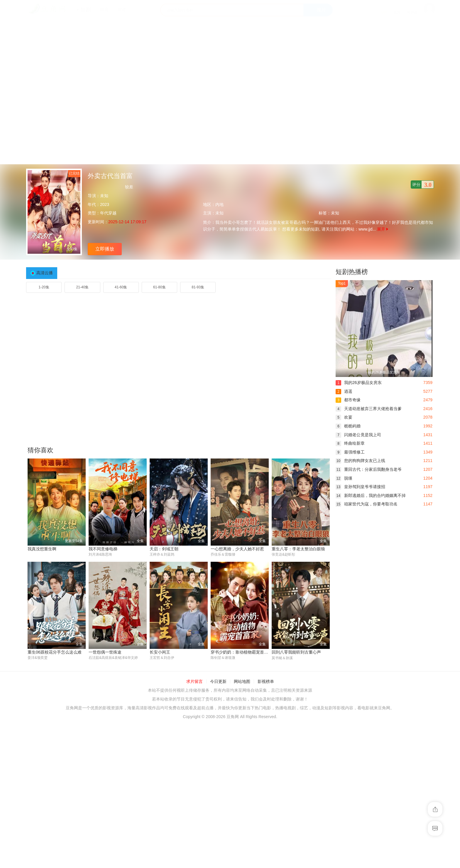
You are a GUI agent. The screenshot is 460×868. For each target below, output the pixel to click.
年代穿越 (108, 213)
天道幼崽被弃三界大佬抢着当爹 (369, 409)
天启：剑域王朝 (164, 549)
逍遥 (344, 391)
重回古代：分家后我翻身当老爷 (369, 469)
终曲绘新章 (350, 443)
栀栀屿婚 (348, 426)
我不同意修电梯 (103, 549)
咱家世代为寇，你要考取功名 (367, 504)
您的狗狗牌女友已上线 (360, 461)
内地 (219, 204)
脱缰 (344, 478)
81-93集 (198, 287)
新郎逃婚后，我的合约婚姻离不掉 (371, 495)
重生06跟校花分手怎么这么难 (55, 652)
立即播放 (105, 249)
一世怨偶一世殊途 (105, 652)
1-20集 (44, 287)
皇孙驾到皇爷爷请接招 (360, 487)
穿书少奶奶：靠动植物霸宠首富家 (241, 652)
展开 (383, 229)
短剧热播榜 (352, 272)
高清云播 (45, 273)
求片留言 (195, 682)
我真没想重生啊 (42, 549)
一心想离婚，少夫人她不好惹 (237, 549)
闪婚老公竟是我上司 (358, 435)
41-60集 (121, 287)
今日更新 (218, 682)
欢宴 (344, 417)
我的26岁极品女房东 (359, 383)
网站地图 (242, 682)
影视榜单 (266, 682)
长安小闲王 (160, 652)
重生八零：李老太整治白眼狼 (298, 549)
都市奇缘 (348, 400)
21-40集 (83, 287)
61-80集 (159, 287)
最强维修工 (350, 452)
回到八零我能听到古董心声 (296, 652)
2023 (105, 204)
